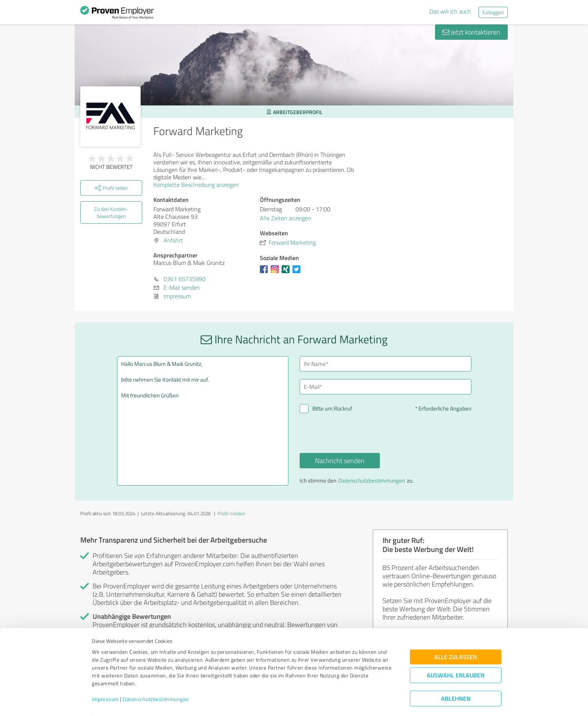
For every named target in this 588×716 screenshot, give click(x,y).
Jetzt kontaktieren (471, 32)
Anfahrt (173, 240)
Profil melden (231, 513)
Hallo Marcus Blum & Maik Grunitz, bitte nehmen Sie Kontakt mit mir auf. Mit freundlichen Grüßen (203, 421)
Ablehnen (456, 680)
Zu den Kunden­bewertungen (111, 212)
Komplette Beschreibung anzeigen (199, 185)
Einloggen (493, 12)
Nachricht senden (340, 460)
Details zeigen (347, 702)
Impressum (105, 681)
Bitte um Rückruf (332, 408)
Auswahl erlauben (456, 657)
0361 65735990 (184, 279)
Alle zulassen (456, 639)
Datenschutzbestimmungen (156, 681)
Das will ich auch (450, 11)
